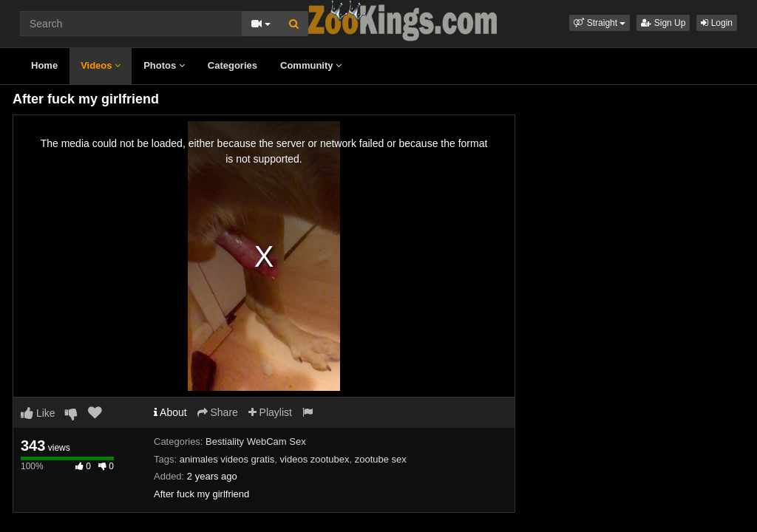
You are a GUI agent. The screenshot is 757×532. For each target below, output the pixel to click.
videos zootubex (315, 459)
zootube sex (381, 459)
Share (218, 412)
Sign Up (663, 23)
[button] (600, 23)
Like (38, 413)
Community (311, 65)
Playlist (270, 412)
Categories (232, 65)
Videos (101, 65)
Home (44, 65)
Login (717, 23)
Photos (164, 65)
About (170, 412)
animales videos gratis (227, 459)
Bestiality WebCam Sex (256, 441)
